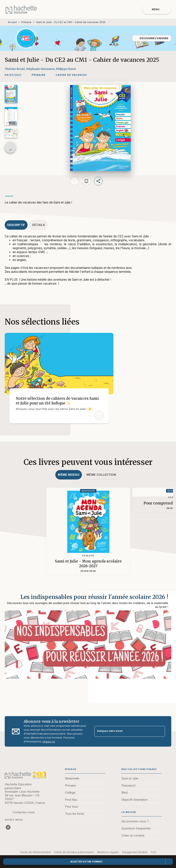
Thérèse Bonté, (15, 69)
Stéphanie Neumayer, (41, 69)
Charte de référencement (35, 852)
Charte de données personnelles (74, 852)
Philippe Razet (66, 69)
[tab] (16, 225)
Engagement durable (135, 852)
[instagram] (8, 827)
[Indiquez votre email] (125, 731)
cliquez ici (49, 742)
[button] (152, 38)
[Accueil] (21, 9)
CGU (153, 852)
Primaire (26, 22)
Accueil (12, 22)
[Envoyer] (160, 731)
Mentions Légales (108, 852)
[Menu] (157, 9)
